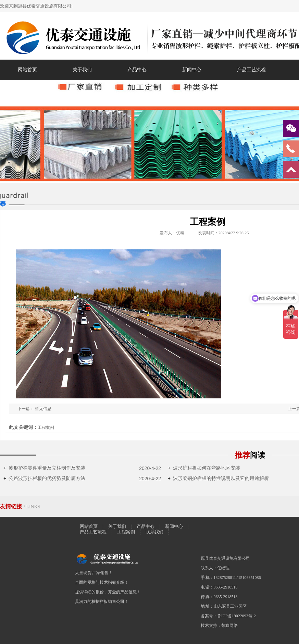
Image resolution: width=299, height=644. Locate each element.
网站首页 (27, 70)
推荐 (250, 455)
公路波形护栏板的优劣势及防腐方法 (44, 478)
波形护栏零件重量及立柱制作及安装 (44, 468)
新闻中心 (192, 70)
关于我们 (82, 70)
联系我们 (154, 532)
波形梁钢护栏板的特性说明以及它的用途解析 (218, 478)
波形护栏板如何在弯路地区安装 (204, 468)
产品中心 (137, 70)
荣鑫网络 (229, 626)
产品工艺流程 (251, 70)
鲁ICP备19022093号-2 (236, 616)
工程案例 (126, 532)
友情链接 (12, 506)
